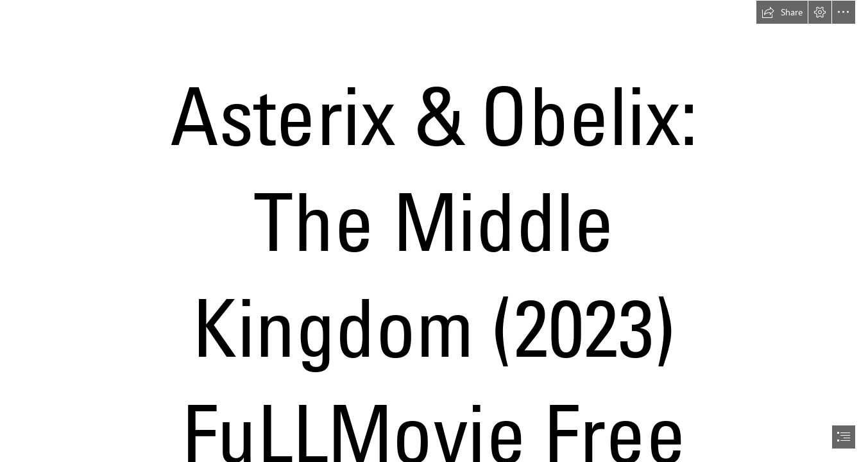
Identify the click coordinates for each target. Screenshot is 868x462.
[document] (434, 231)
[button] (782, 12)
